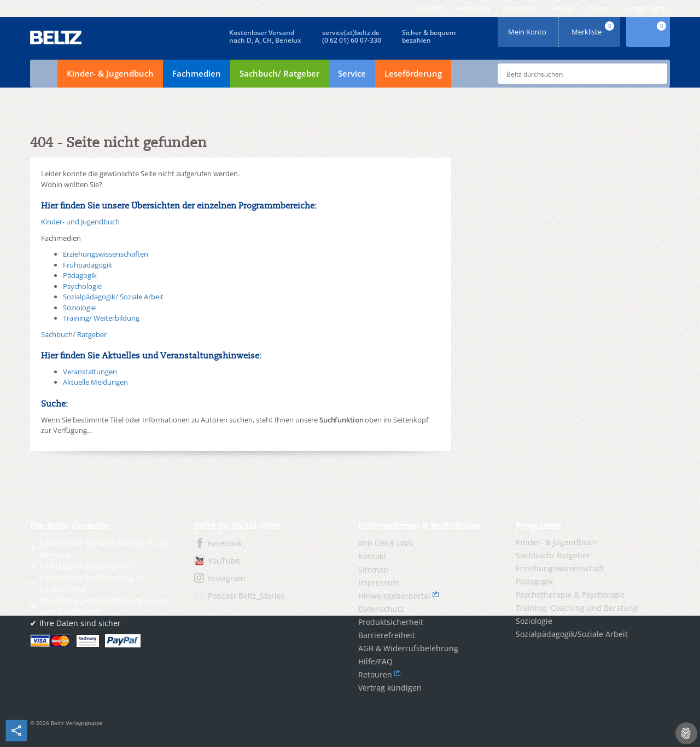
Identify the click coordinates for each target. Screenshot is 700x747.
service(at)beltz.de (351, 33)
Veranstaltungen (90, 372)
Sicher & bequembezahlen (429, 36)
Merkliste (594, 28)
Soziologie (79, 308)
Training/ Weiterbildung (101, 318)
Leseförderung (413, 73)
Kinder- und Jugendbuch (80, 222)
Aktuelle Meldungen (95, 382)
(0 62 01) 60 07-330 (352, 40)
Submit (655, 74)
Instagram (226, 578)
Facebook (225, 543)
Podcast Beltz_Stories (246, 596)
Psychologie (82, 286)
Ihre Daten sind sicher (80, 623)
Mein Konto (528, 28)
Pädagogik (80, 275)
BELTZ (56, 37)
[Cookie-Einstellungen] (686, 733)
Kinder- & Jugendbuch (110, 73)
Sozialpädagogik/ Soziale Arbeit (113, 297)
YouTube (224, 561)
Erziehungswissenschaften (106, 254)
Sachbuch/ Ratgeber (279, 73)
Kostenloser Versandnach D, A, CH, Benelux (265, 36)
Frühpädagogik (87, 265)
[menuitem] (432, 8)
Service (352, 73)
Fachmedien (197, 73)
